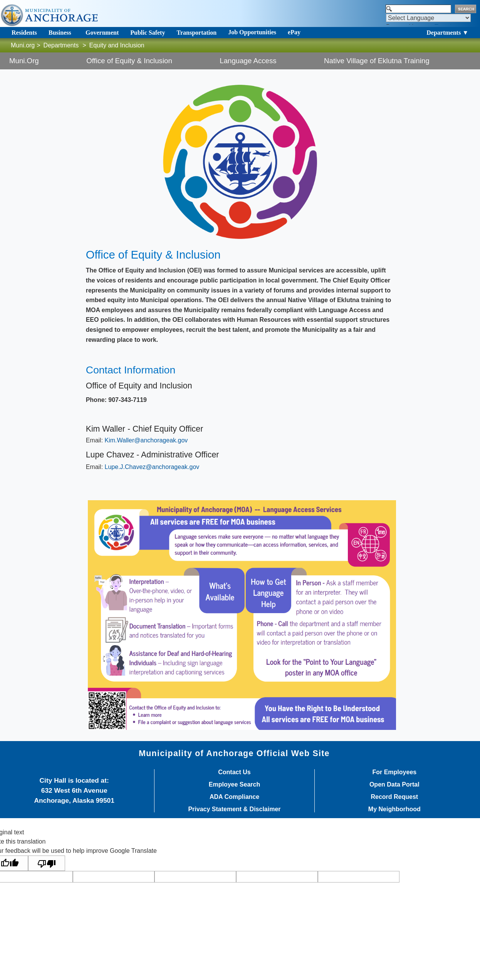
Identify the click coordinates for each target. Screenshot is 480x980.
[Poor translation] (47, 863)
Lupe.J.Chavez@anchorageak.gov (152, 467)
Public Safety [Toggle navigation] (148, 33)
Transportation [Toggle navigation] (196, 33)
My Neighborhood (394, 809)
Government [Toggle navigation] (102, 33)
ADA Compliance (234, 797)
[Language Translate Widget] (428, 18)
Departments (61, 45)
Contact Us (234, 772)
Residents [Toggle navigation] (24, 33)
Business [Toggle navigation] (60, 33)
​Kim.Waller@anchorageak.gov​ (146, 440)
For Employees (394, 772)
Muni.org (23, 45)
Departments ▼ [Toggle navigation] (447, 33)
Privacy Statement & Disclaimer (234, 809)
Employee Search (234, 785)
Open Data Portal (394, 785)
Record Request (394, 797)
